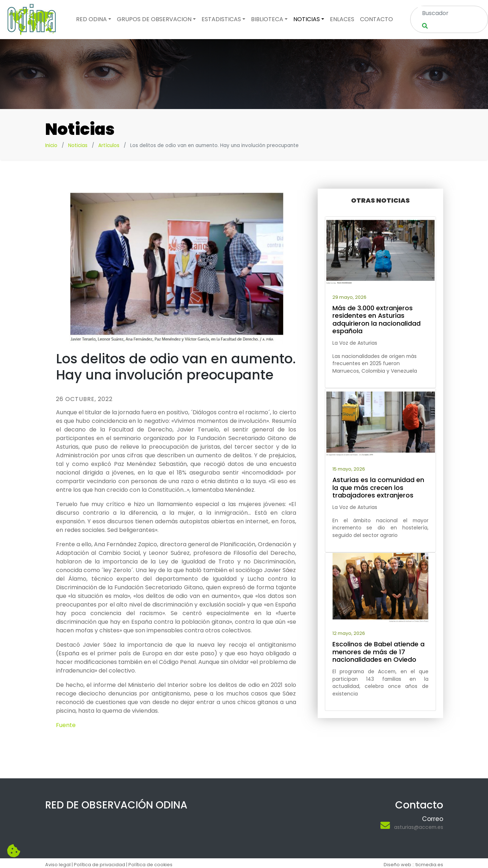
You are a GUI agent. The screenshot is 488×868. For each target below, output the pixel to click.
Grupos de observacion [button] (154, 19)
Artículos (109, 145)
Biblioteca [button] (267, 19)
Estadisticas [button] (221, 19)
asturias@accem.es (419, 827)
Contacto (376, 19)
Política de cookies (150, 865)
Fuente (66, 725)
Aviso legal (58, 865)
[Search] (445, 13)
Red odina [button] (91, 19)
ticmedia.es (429, 865)
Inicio (51, 145)
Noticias (78, 145)
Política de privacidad (100, 865)
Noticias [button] (307, 19)
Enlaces (342, 19)
